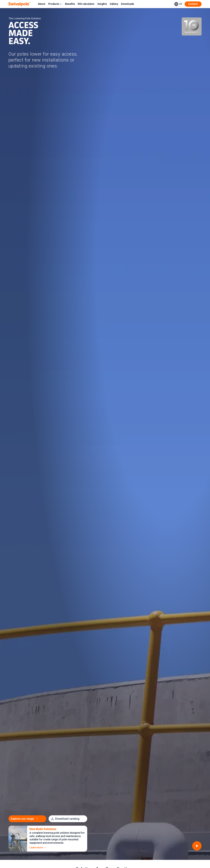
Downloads (128, 4)
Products (55, 4)
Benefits (70, 4)
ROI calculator (86, 4)
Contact (193, 4)
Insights (102, 4)
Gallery (114, 4)
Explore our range (25, 819)
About (42, 4)
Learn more (38, 847)
